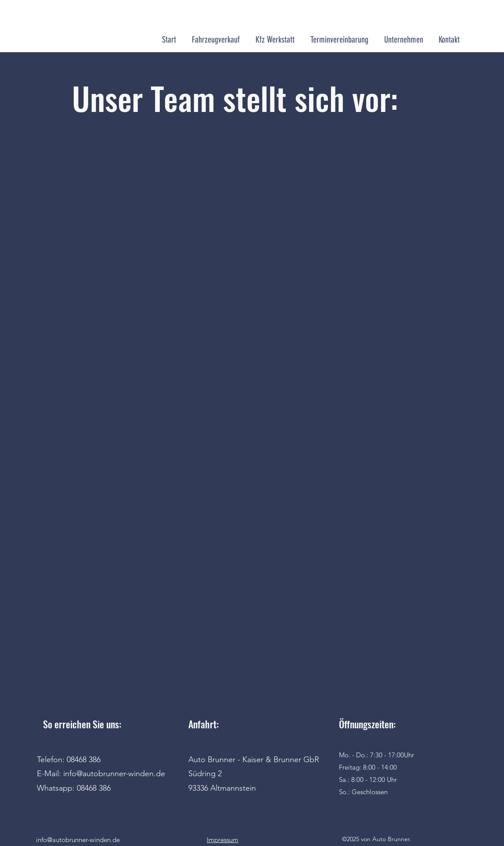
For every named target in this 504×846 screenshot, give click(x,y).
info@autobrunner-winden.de (78, 840)
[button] (275, 40)
